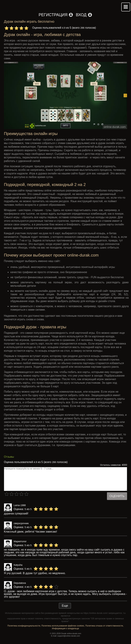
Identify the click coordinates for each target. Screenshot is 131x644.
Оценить (117, 496)
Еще (65, 606)
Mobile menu (126, 7)
